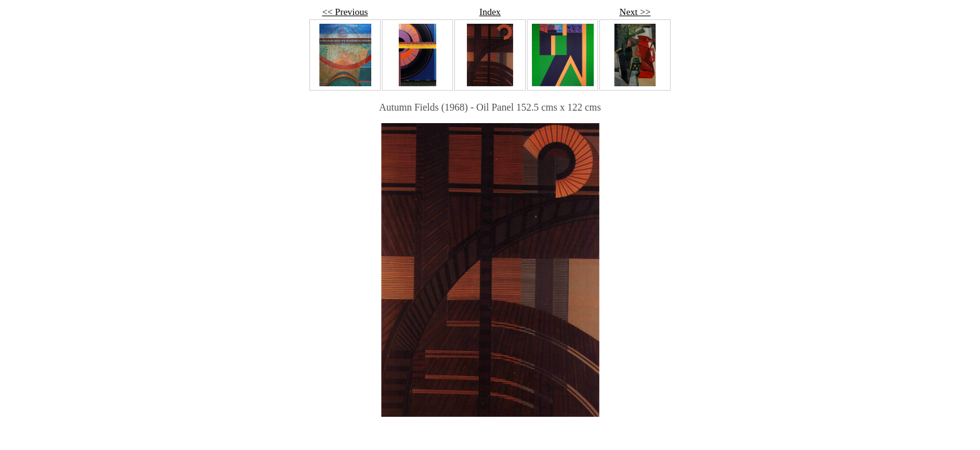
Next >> (635, 12)
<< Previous (345, 12)
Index (490, 12)
